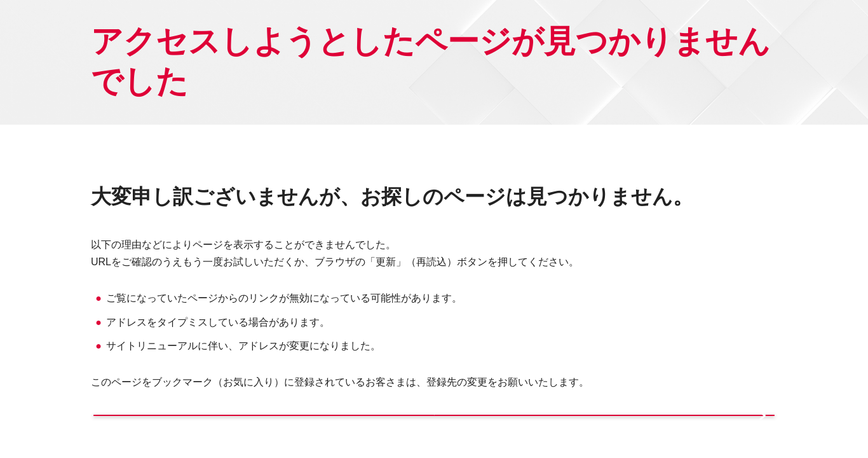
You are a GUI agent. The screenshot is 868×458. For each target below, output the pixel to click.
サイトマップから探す (609, 434)
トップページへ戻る (256, 434)
